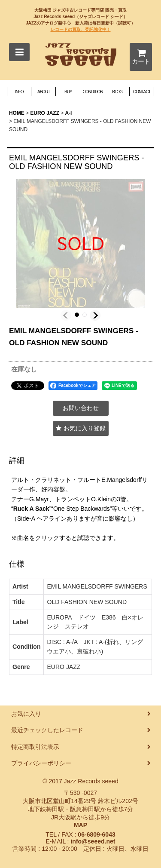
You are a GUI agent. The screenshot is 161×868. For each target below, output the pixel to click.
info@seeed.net (93, 841)
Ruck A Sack (31, 509)
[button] (19, 52)
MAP (80, 825)
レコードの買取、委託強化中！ (81, 29)
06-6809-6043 (96, 834)
